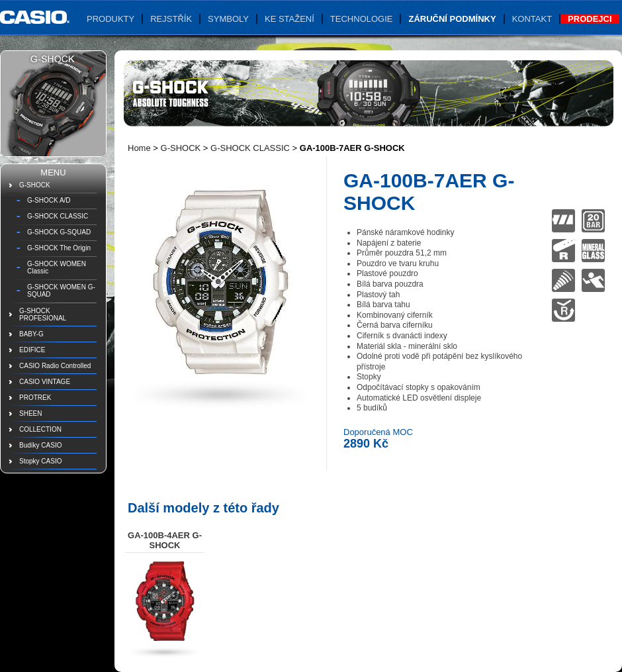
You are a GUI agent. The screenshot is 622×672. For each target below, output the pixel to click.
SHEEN (30, 413)
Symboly (228, 19)
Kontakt (532, 19)
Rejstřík (171, 19)
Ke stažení (289, 19)
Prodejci (590, 19)
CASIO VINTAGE (45, 382)
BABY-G (31, 334)
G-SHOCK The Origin (59, 248)
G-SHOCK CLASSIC (58, 216)
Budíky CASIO (40, 445)
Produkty (111, 19)
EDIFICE (32, 350)
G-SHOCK (35, 185)
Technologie (362, 19)
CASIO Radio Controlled (55, 366)
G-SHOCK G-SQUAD (59, 232)
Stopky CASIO (40, 461)
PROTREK (35, 398)
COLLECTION (40, 429)
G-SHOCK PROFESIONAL (43, 314)
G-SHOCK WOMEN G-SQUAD (61, 291)
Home (139, 148)
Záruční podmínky (452, 19)
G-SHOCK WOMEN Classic (57, 267)
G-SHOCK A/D (49, 200)
